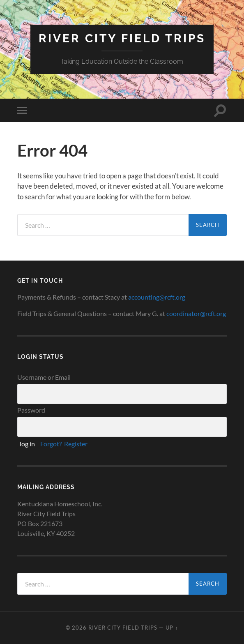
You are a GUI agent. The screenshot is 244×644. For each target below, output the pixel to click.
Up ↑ (172, 628)
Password (31, 410)
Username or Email (44, 377)
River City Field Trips (122, 38)
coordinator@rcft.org (196, 313)
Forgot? (51, 444)
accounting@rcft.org (157, 297)
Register (76, 444)
